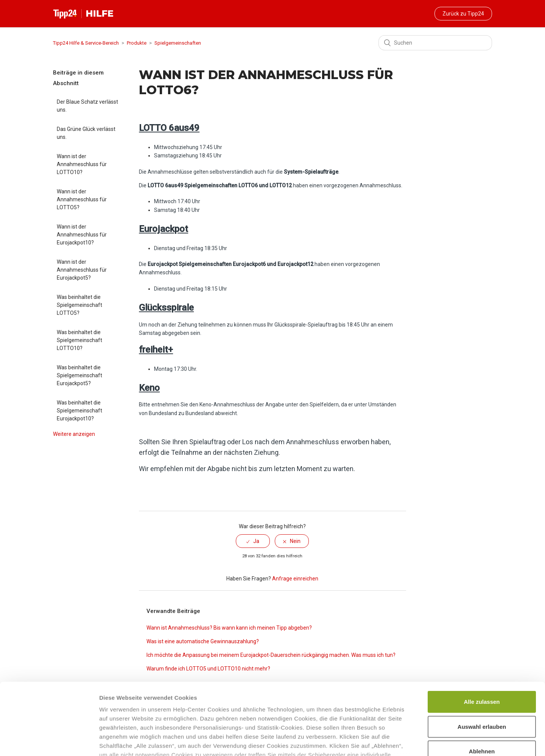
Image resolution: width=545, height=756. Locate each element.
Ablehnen (482, 690)
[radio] (253, 541)
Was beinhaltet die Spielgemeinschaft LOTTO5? (79, 305)
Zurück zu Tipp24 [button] (463, 14)
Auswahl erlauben (482, 665)
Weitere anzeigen (74, 434)
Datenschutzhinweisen (132, 712)
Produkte (137, 43)
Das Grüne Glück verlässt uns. (86, 133)
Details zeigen (403, 741)
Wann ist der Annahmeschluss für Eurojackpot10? (82, 235)
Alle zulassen (482, 640)
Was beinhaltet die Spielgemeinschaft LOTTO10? (79, 340)
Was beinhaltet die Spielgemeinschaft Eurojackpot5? (79, 375)
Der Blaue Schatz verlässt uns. (87, 106)
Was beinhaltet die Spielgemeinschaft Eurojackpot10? (79, 411)
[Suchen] (435, 43)
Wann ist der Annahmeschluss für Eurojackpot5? (82, 270)
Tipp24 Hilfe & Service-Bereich (86, 43)
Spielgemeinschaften (178, 43)
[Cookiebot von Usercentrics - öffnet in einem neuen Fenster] (49, 741)
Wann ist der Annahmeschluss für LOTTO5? (82, 199)
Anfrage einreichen (295, 579)
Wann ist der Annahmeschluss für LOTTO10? (82, 164)
